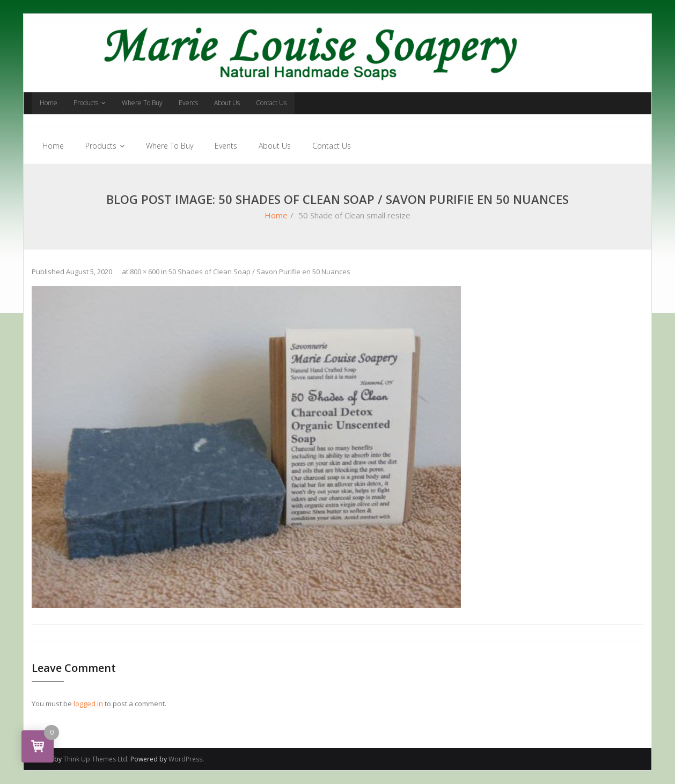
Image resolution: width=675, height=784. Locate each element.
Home (49, 103)
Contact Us (271, 103)
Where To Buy (142, 103)
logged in (88, 704)
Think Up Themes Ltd (95, 759)
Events (188, 103)
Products (86, 103)
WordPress (185, 759)
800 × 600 (145, 272)
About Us (227, 103)
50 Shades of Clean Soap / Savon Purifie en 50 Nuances (259, 272)
